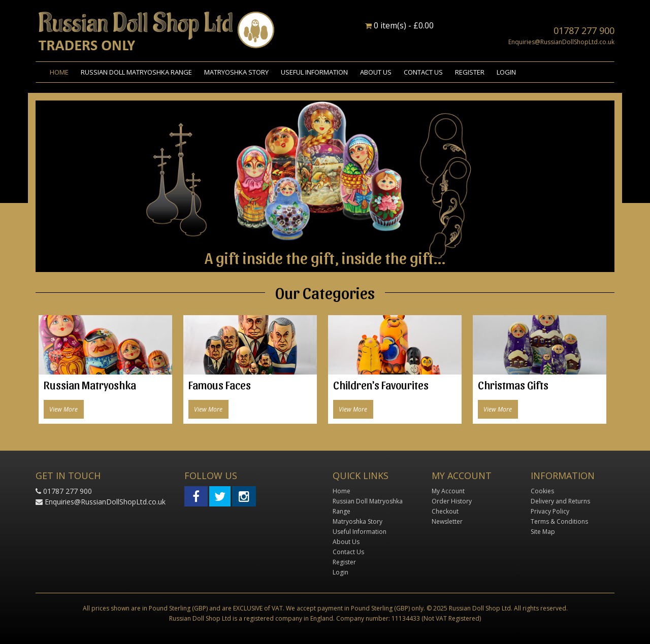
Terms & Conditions (559, 521)
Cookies (542, 491)
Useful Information (314, 72)
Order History (452, 501)
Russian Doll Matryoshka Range (136, 72)
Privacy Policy (550, 511)
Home (59, 72)
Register (470, 72)
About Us (376, 72)
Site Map (543, 532)
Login (506, 72)
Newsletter (447, 521)
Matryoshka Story (236, 72)
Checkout (445, 511)
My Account (448, 491)
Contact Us (423, 72)
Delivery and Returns (560, 501)
